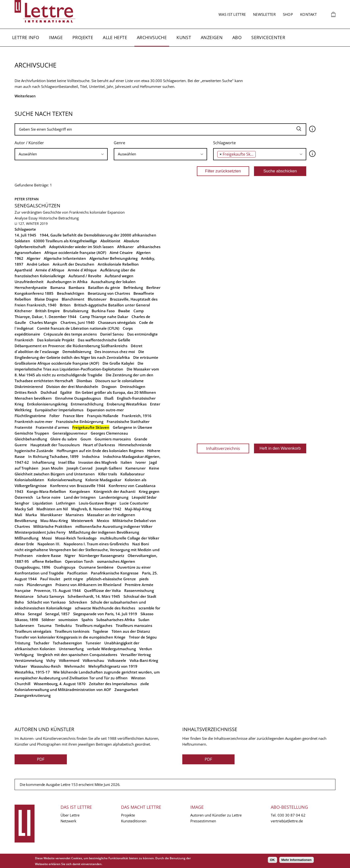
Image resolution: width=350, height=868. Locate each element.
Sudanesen (24, 625)
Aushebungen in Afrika (67, 282)
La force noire (48, 497)
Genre (119, 143)
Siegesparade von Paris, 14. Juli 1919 (105, 614)
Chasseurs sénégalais (117, 322)
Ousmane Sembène (96, 567)
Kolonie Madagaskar (103, 480)
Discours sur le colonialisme (119, 381)
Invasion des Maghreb (98, 462)
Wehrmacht (74, 666)
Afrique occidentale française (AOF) (75, 253)
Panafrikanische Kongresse (115, 573)
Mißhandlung (26, 538)
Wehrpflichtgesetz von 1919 (113, 666)
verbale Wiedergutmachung (111, 649)
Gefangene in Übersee (132, 427)
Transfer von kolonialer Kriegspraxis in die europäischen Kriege (70, 637)
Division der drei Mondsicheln (72, 387)
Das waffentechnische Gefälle (104, 340)
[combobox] (61, 154)
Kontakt (308, 14)
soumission (68, 620)
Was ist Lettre (232, 14)
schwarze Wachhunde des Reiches (105, 608)
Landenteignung (114, 497)
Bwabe (124, 311)
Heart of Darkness (99, 445)
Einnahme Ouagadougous (78, 398)
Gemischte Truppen (32, 433)
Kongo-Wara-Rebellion (46, 491)
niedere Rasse (49, 556)
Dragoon (109, 387)
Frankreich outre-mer (34, 421)
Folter (54, 416)
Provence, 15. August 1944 (57, 590)
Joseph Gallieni (109, 468)
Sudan (144, 620)
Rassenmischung (139, 590)
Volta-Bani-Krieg (144, 660)
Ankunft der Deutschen (74, 264)
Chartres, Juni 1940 (78, 322)
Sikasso (147, 614)
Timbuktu (63, 625)
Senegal (35, 614)
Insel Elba (66, 462)
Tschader (41, 643)
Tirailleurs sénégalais (33, 631)
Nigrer (70, 556)
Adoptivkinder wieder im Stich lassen (81, 247)
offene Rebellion (47, 561)
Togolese (101, 631)
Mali (18, 515)
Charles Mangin (43, 322)
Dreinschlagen (133, 387)
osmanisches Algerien (116, 561)
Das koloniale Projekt (56, 340)
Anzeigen (212, 37)
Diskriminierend (29, 387)
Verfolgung (24, 655)
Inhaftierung (44, 462)
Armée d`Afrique (50, 270)
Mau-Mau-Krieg (54, 521)
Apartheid (23, 270)
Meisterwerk (82, 521)
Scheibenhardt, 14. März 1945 (94, 596)
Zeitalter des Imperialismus (113, 684)
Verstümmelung (29, 660)
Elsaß (109, 398)
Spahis (87, 620)
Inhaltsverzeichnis (223, 448)
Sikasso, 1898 (26, 620)
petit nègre (73, 579)
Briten (65, 305)
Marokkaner (51, 515)
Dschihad (49, 392)
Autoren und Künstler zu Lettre (216, 815)
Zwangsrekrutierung (33, 695)
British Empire (48, 311)
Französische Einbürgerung (80, 421)
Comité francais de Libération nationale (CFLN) (78, 328)
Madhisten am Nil (52, 509)
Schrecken (78, 602)
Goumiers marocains (113, 439)
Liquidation (43, 503)
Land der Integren (80, 497)
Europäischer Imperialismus (59, 410)
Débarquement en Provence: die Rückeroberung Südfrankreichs (71, 346)
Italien (126, 462)
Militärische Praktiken (53, 526)
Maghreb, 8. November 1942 (96, 509)
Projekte (83, 37)
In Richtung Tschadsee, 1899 (53, 456)
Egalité (66, 392)
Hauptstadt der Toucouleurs (55, 445)
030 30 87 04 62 (292, 815)
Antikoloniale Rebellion (118, 264)
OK (272, 860)
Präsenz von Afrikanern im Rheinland (88, 585)
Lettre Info (26, 37)
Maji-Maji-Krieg (138, 509)
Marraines (75, 515)
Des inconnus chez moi (115, 352)
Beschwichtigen (71, 293)
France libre (73, 416)
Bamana (58, 287)
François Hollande (103, 416)
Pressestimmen (203, 821)
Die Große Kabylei (118, 363)
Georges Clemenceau (109, 433)
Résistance (24, 596)
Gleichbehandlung (31, 439)
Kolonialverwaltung (65, 480)
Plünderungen (39, 585)
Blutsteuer (97, 299)
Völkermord (69, 660)
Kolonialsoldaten (29, 480)
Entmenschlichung (87, 404)
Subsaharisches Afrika (116, 620)
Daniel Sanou (112, 334)
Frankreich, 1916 (137, 416)
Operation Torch (79, 561)
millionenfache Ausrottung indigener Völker (114, 526)
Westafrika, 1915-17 (32, 672)
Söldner (48, 620)
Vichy (51, 660)
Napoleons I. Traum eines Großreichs (96, 544)
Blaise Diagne (46, 299)
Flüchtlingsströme (30, 416)
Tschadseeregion (67, 643)
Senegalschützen (37, 206)
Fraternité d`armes (52, 427)
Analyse (21, 218)
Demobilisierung (77, 352)
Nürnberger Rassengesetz (101, 556)
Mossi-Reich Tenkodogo (76, 538)
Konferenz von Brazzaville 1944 (78, 486)
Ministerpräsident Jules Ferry (40, 532)
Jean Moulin (52, 468)
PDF (41, 759)
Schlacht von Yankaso (46, 602)
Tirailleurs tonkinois (72, 631)
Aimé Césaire (121, 253)
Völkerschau (93, 660)
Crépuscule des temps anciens (70, 334)
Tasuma (45, 625)
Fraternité (23, 427)
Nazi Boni (141, 544)
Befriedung (133, 287)
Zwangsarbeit (126, 690)
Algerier (34, 258)
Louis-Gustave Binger (97, 503)
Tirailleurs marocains (134, 625)
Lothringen (66, 503)
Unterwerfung (71, 649)
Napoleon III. (49, 544)
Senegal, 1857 (57, 614)
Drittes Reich (26, 392)
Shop (288, 14)
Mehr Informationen (297, 860)
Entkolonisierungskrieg (47, 404)
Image (56, 37)
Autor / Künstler (29, 143)
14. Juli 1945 (25, 235)
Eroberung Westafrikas (127, 404)
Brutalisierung (76, 311)
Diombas (84, 381)
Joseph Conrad (79, 468)
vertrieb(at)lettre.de (287, 821)
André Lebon (38, 264)
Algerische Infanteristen (65, 258)
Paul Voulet (50, 579)
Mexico (103, 521)
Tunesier (93, 643)
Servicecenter (268, 37)
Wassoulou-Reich (46, 666)
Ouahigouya (65, 567)
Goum (86, 439)
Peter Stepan (27, 199)
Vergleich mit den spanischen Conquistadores (77, 655)
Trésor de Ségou (143, 637)
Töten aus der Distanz (131, 631)
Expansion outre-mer (105, 410)
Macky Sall (24, 509)
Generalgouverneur (70, 433)
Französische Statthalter (128, 421)
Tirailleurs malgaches (94, 625)
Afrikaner (125, 247)
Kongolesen (80, 491)
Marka (31, 515)
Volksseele (117, 660)
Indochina (91, 456)
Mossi (47, 538)
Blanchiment (73, 299)
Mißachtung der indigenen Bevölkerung (104, 532)
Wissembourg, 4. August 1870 (60, 684)
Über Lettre (70, 815)
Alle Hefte (115, 37)
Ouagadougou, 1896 (32, 567)
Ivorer (141, 462)
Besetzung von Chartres (109, 293)
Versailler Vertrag (136, 655)
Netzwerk (68, 821)
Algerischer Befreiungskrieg (114, 258)
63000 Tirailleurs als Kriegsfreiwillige (65, 241)
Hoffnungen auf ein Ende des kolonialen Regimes (100, 451)
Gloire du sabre (64, 439)
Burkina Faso (103, 311)
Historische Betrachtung (59, 218)
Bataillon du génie (104, 287)
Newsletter (264, 14)
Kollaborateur (132, 474)
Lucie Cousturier (134, 503)
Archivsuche (152, 37)
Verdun (146, 649)
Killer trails (108, 474)
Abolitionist (110, 241)
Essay (33, 218)
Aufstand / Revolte (85, 276)
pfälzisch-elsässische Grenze (111, 579)
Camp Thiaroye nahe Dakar (104, 317)
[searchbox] (61, 154)
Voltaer (21, 666)
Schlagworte (224, 143)
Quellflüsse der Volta (102, 590)
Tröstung (22, 643)
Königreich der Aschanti (114, 491)
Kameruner (136, 468)
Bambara (77, 287)
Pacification (77, 573)
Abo (237, 37)
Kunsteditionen (134, 821)
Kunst (184, 37)
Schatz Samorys (51, 596)
